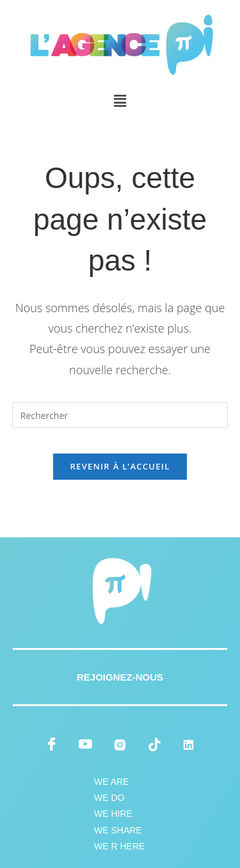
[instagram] (120, 745)
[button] (120, 100)
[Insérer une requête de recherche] (120, 415)
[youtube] (86, 745)
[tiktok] (154, 745)
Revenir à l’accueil (120, 466)
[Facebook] (51, 745)
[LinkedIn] (189, 745)
